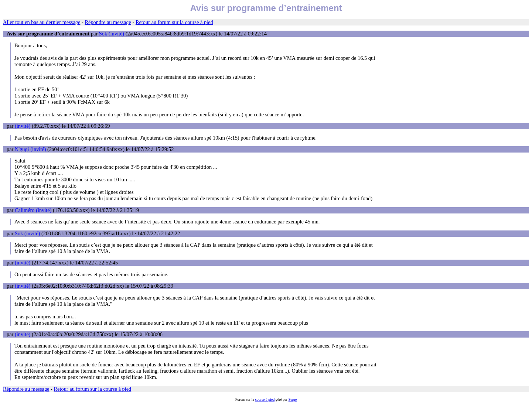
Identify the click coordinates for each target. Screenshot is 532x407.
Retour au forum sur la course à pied (174, 22)
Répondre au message (108, 22)
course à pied (265, 399)
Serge (293, 399)
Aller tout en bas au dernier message (42, 22)
